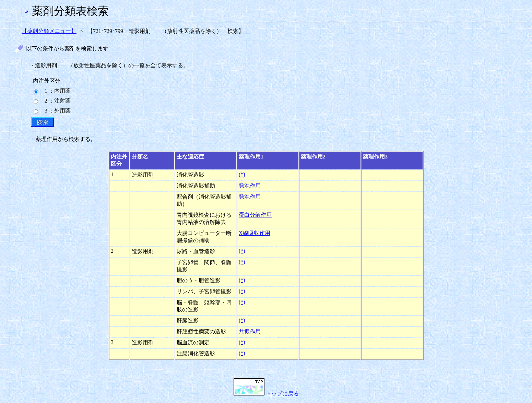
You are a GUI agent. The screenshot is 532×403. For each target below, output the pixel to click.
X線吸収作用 (255, 233)
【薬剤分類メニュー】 (49, 31)
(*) (242, 174)
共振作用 (250, 331)
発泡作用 (250, 186)
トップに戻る (266, 394)
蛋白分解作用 (255, 215)
